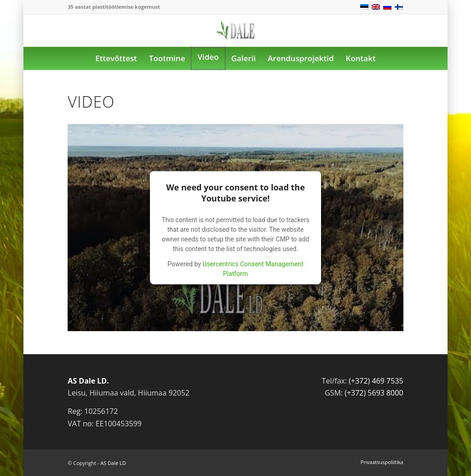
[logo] (235, 37)
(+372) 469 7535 (376, 381)
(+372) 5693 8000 (374, 393)
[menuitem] (116, 58)
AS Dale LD (113, 463)
